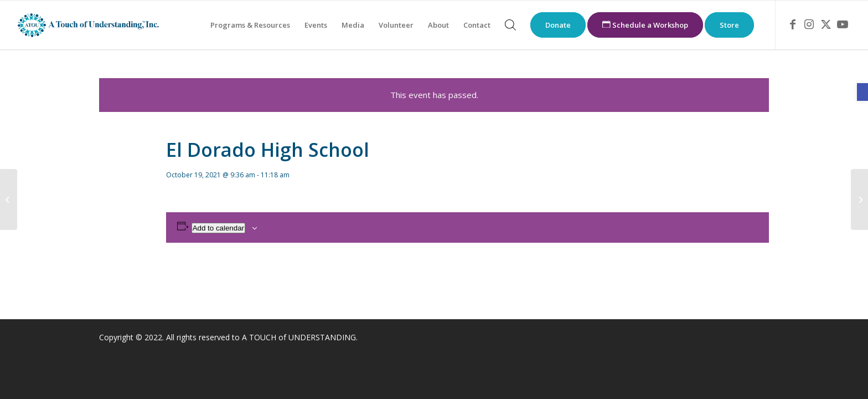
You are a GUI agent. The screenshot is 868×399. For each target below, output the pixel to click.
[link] (862, 92)
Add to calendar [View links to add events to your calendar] (218, 228)
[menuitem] (250, 25)
